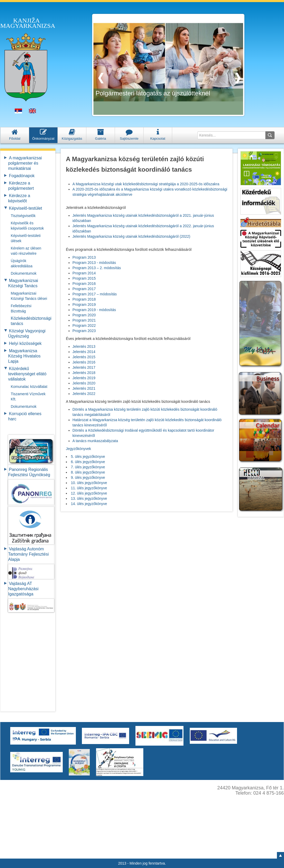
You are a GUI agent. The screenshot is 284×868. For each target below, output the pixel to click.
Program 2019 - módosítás (94, 310)
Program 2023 (84, 331)
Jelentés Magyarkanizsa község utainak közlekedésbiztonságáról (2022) (131, 236)
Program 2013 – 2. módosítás (97, 268)
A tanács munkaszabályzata (95, 441)
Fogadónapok (22, 176)
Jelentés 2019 (84, 378)
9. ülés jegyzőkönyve (88, 478)
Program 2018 (84, 299)
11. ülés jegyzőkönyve (89, 488)
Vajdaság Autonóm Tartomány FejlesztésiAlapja (28, 554)
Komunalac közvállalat (29, 387)
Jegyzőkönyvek (78, 449)
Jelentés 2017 (84, 367)
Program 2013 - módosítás (94, 263)
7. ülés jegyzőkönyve (88, 467)
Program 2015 (84, 278)
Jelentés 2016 (84, 362)
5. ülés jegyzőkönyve (88, 457)
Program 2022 (84, 325)
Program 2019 (84, 305)
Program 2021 (84, 320)
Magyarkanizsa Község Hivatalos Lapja (24, 356)
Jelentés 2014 (84, 352)
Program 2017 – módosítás (95, 294)
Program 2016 (84, 284)
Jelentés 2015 (84, 357)
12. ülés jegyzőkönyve (89, 493)
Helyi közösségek (25, 343)
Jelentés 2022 (84, 394)
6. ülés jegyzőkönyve (88, 462)
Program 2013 (84, 257)
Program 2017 (84, 289)
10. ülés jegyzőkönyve (89, 483)
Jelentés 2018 (84, 373)
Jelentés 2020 (84, 383)
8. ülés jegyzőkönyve (88, 472)
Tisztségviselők (23, 216)
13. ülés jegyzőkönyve (89, 498)
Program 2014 (84, 273)
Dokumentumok (24, 273)
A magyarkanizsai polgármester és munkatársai (25, 163)
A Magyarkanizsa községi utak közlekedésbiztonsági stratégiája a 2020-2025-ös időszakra (146, 184)
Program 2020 (84, 315)
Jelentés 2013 (84, 346)
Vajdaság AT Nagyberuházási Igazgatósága (23, 589)
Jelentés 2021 (84, 388)
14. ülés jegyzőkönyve (89, 504)
